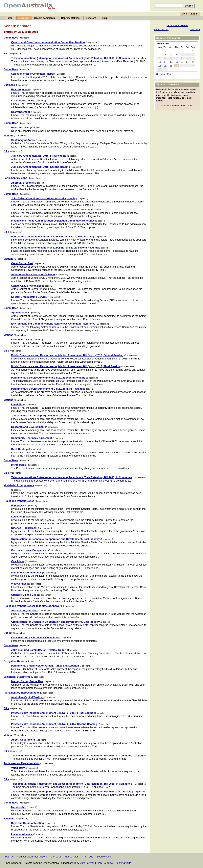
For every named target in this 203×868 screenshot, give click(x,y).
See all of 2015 (163, 74)
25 (171, 66)
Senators (91, 18)
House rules (72, 857)
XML (91, 857)
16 (160, 62)
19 (177, 62)
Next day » (195, 29)
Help (105, 18)
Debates (23, 18)
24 (165, 66)
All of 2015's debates (177, 25)
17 (165, 62)
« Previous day (161, 29)
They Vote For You (84, 863)
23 (160, 66)
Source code (104, 857)
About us (9, 857)
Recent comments (45, 18)
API (84, 857)
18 (171, 62)
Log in (195, 14)
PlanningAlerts (123, 863)
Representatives (70, 18)
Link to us (56, 857)
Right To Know (105, 863)
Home (9, 18)
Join (184, 14)
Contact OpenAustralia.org (32, 857)
